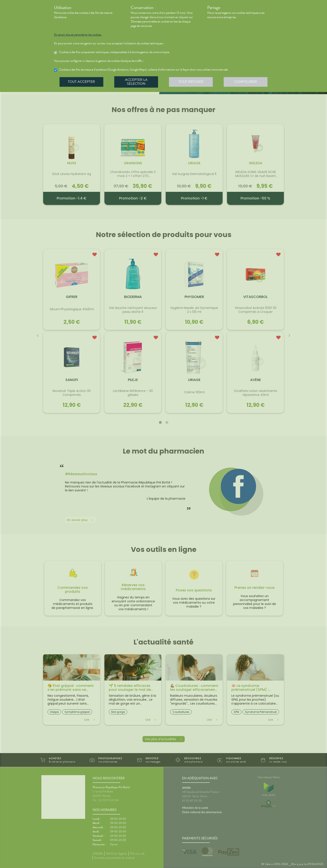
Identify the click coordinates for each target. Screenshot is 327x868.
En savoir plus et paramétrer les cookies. (78, 35)
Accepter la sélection (136, 82)
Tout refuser (191, 82)
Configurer (246, 82)
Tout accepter (81, 82)
